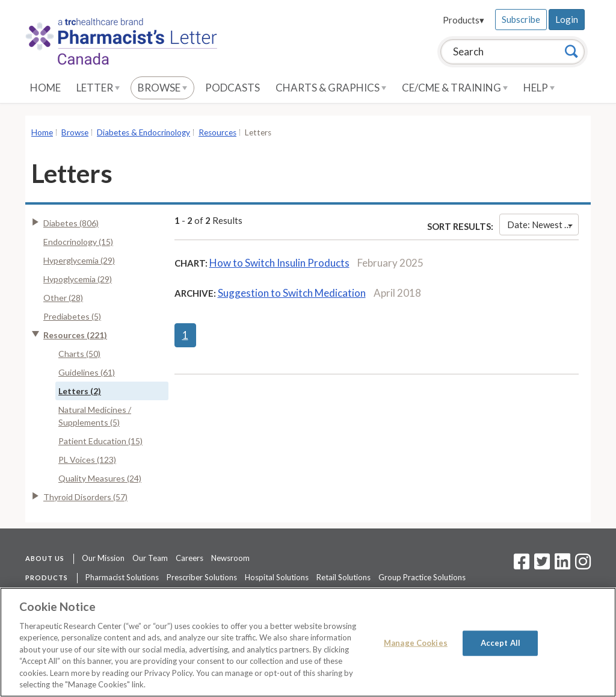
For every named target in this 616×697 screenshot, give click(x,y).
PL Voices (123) (87, 460)
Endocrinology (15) (78, 242)
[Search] (571, 51)
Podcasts (233, 88)
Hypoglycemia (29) (78, 279)
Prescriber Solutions (202, 577)
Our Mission (103, 558)
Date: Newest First (543, 225)
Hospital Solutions (277, 577)
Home (45, 88)
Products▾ (464, 20)
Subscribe (521, 19)
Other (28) (63, 298)
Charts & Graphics (331, 88)
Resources (217, 132)
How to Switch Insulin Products (279, 263)
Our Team (150, 558)
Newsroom (230, 558)
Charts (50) (79, 354)
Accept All (500, 643)
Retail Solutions (343, 577)
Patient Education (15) (100, 441)
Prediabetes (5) (72, 316)
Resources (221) (75, 335)
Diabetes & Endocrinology (143, 132)
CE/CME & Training (455, 88)
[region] (308, 642)
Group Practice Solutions (422, 577)
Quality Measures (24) (100, 478)
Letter (98, 88)
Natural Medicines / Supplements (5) (95, 416)
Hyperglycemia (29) (79, 260)
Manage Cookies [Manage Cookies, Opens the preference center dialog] (416, 643)
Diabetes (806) (71, 223)
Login (567, 19)
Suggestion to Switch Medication (292, 293)
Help (539, 88)
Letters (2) (80, 391)
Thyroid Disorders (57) (85, 497)
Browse (162, 88)
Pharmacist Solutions (122, 577)
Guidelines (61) (87, 372)
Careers (189, 558)
